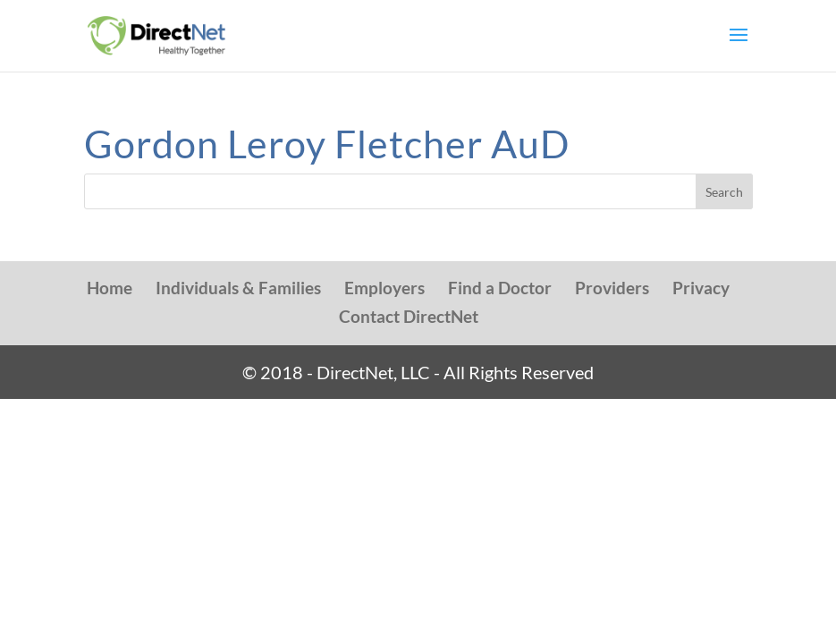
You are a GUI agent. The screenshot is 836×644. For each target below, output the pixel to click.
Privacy (701, 288)
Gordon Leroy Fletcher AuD (327, 144)
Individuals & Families (238, 288)
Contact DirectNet (409, 316)
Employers (384, 288)
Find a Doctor (500, 288)
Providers (612, 288)
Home (110, 288)
